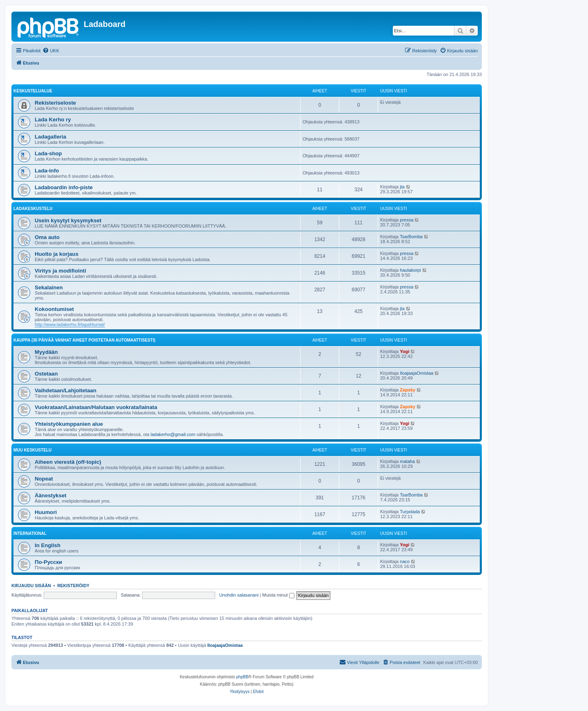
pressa (406, 220)
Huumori (46, 512)
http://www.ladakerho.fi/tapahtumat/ (70, 324)
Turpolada (410, 512)
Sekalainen (49, 287)
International (30, 533)
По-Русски (48, 562)
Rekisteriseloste (55, 103)
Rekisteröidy (73, 586)
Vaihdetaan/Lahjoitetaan (66, 390)
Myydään (46, 352)
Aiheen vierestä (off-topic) (68, 462)
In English (48, 545)
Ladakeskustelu (33, 209)
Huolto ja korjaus (57, 254)
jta (402, 187)
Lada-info (47, 171)
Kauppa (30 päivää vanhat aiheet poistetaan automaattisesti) (84, 340)
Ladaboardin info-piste (64, 187)
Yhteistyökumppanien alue (69, 424)
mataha (407, 461)
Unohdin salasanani (239, 595)
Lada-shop (48, 153)
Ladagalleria (50, 137)
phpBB (243, 677)
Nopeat (44, 479)
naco (405, 561)
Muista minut (278, 595)
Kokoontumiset (54, 309)
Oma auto (47, 237)
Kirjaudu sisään (31, 586)
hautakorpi (410, 270)
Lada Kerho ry (53, 120)
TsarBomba (411, 237)
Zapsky (408, 390)
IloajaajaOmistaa (416, 373)
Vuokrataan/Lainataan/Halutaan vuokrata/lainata (96, 407)
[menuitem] (51, 51)
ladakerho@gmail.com (173, 434)
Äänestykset (51, 495)
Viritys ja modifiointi (60, 271)
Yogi (404, 351)
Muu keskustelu (32, 450)
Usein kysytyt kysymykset (68, 220)
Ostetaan (46, 374)
